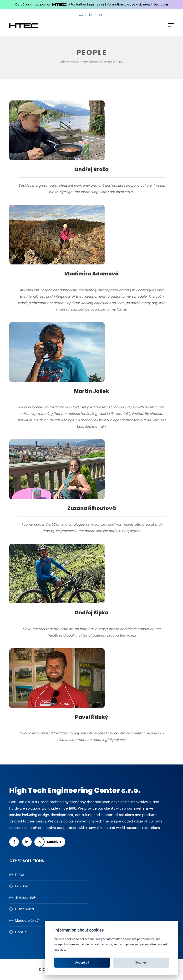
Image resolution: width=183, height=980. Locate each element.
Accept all (82, 962)
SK (91, 15)
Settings (141, 962)
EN (100, 15)
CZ (81, 15)
